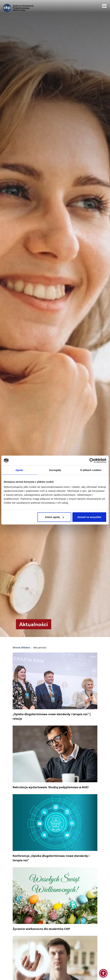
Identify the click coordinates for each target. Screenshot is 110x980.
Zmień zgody (55, 517)
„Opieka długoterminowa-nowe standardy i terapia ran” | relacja (52, 716)
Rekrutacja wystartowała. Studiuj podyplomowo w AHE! (51, 787)
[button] (103, 973)
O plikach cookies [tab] (91, 470)
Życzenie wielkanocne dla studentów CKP (41, 929)
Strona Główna (21, 647)
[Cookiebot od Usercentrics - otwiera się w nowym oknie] (92, 460)
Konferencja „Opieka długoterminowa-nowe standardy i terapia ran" (51, 858)
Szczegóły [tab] (55, 470)
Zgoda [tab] (19, 470)
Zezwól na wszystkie (89, 517)
